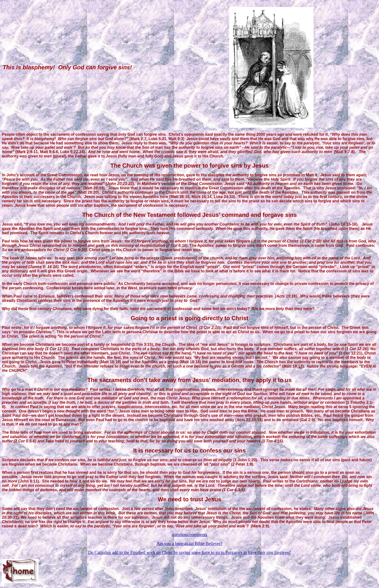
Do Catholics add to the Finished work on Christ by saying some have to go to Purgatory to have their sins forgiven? (190, 553)
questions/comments (190, 535)
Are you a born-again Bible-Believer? (189, 544)
